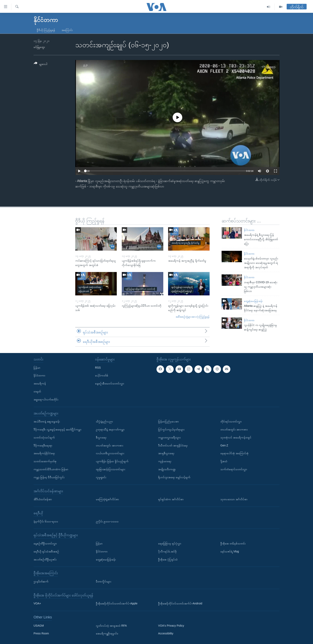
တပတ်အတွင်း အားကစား (109, 445)
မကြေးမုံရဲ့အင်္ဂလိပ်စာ (107, 499)
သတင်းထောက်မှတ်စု (45, 461)
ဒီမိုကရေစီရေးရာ (43, 445)
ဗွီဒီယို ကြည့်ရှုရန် (46, 30)
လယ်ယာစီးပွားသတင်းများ (110, 453)
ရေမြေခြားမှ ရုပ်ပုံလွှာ (170, 543)
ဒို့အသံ (224, 461)
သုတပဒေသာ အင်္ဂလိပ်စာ (234, 499)
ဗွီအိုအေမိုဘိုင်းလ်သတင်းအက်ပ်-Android (180, 603)
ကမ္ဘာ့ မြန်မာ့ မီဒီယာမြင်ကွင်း (49, 477)
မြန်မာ (37, 368)
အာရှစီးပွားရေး (166, 453)
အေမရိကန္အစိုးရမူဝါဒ (107, 633)
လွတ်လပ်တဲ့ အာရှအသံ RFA (111, 626)
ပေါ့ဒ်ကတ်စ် (102, 375)
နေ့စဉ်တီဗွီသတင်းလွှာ (45, 543)
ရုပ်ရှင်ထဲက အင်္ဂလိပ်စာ (171, 499)
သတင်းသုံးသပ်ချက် (44, 437)
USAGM (39, 626)
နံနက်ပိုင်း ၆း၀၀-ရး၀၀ (46, 521)
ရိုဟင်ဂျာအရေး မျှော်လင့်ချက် (174, 477)
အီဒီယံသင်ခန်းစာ (43, 499)
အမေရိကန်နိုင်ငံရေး (44, 453)
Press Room (41, 633)
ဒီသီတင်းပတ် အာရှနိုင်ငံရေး (173, 445)
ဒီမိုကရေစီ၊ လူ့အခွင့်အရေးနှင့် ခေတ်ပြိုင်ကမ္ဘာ (57, 429)
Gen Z (224, 445)
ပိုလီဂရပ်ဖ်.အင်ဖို (167, 551)
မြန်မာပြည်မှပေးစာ (168, 421)
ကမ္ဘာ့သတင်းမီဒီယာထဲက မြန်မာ (51, 469)
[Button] (41, 64)
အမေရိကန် (40, 383)
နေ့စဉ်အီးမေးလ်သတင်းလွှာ (110, 383)
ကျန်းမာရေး (165, 461)
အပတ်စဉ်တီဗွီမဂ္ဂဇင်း (45, 559)
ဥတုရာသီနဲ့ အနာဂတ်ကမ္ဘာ (110, 429)
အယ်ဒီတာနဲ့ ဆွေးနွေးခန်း (47, 421)
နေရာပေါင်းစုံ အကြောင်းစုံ (234, 453)
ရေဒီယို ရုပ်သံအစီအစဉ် (46, 551)
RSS (98, 368)
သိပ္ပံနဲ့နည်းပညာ (104, 421)
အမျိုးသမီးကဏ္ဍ (167, 469)
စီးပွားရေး (101, 437)
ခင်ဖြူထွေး (39, 47)
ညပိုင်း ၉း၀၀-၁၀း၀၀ (107, 521)
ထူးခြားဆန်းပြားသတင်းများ (110, 469)
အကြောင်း (67, 30)
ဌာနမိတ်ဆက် (41, 581)
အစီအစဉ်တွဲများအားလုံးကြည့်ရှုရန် (193, 317)
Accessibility (166, 633)
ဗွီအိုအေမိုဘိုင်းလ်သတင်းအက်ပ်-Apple (117, 603)
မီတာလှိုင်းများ (104, 581)
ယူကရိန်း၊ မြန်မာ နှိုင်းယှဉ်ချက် (112, 461)
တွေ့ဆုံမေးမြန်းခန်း (253, 301)
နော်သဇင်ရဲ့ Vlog (230, 551)
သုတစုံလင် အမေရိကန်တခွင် (236, 437)
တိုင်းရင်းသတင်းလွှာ (231, 421)
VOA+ (37, 603)
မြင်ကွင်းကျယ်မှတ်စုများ (171, 429)
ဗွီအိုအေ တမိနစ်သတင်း (233, 543)
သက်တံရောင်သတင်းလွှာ (234, 469)
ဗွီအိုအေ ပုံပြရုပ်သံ (168, 559)
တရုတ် (37, 391)
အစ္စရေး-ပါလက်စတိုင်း (46, 399)
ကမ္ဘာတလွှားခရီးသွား (169, 437)
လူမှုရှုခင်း (101, 477)
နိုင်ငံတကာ (249, 230)
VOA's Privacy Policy (171, 626)
